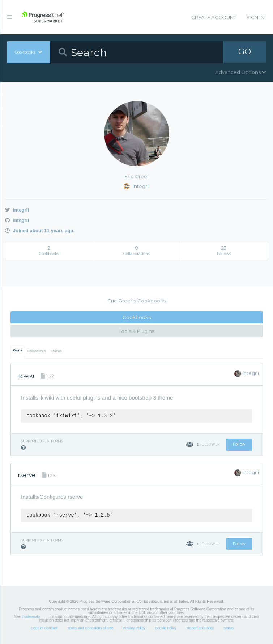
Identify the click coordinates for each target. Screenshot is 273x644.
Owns (18, 350)
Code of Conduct (44, 628)
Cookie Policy (166, 628)
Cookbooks (137, 317)
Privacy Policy (134, 628)
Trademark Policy (200, 628)
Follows (56, 351)
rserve (27, 475)
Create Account (214, 17)
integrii (17, 210)
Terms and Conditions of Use (90, 628)
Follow (239, 444)
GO (244, 52)
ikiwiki (26, 376)
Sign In (255, 17)
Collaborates (36, 351)
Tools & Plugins (137, 331)
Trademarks (31, 617)
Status (229, 628)
